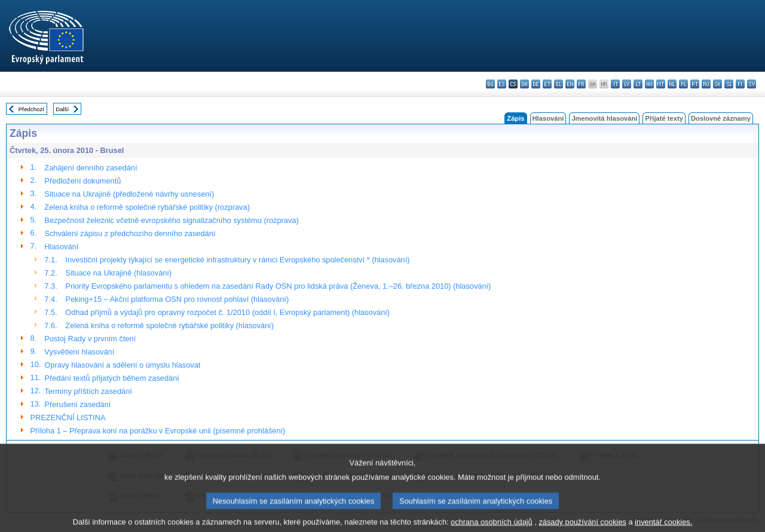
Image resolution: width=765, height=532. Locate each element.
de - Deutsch (536, 84)
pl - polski (683, 84)
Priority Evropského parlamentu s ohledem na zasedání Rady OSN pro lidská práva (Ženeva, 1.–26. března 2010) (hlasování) (278, 286)
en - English (570, 84)
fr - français (581, 84)
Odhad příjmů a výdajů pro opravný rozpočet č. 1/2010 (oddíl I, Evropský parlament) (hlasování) (227, 312)
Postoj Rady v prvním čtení (90, 339)
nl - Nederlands (672, 84)
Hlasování (548, 118)
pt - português (695, 84)
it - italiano (615, 84)
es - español (502, 84)
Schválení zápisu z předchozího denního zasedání (130, 233)
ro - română (706, 84)
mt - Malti (661, 84)
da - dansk (524, 84)
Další (62, 109)
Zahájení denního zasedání (91, 168)
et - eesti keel (547, 84)
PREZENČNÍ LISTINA (68, 418)
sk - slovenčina (717, 84)
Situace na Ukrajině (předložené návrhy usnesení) (129, 194)
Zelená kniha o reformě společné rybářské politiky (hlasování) (169, 325)
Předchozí (31, 109)
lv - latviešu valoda (627, 84)
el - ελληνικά (559, 84)
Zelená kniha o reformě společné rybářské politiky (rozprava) (147, 207)
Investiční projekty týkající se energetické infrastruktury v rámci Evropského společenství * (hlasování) (237, 260)
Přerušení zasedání (77, 404)
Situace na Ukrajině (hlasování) (118, 273)
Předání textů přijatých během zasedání (112, 378)
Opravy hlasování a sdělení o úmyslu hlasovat (122, 365)
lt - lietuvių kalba (638, 84)
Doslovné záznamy (721, 118)
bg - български (490, 84)
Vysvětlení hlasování (79, 352)
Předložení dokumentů (82, 181)
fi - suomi (740, 84)
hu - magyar (649, 84)
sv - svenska (752, 84)
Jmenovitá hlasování (604, 118)
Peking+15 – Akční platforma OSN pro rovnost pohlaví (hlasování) (177, 299)
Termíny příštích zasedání (88, 391)
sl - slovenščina (729, 84)
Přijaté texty (664, 118)
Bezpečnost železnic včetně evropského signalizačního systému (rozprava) (171, 220)
